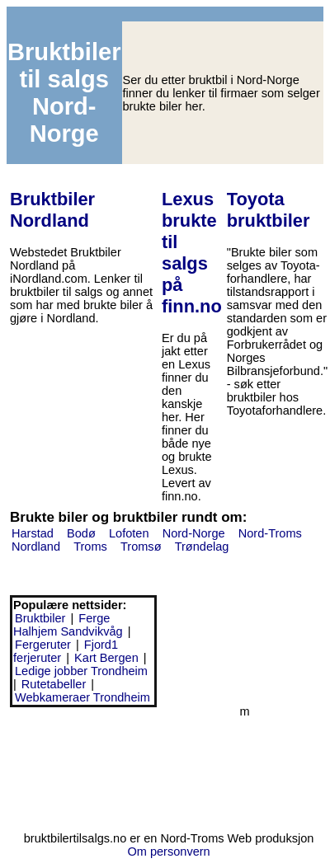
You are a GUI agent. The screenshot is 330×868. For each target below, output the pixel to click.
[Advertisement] (83, 767)
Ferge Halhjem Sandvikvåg (68, 625)
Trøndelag (202, 547)
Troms (90, 547)
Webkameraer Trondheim (82, 697)
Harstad (33, 533)
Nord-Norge (194, 533)
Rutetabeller (54, 684)
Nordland (36, 547)
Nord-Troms (270, 533)
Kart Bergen (106, 658)
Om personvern (168, 852)
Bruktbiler (40, 618)
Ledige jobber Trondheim (81, 671)
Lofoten (129, 533)
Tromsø (141, 547)
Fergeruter (43, 645)
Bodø (81, 533)
